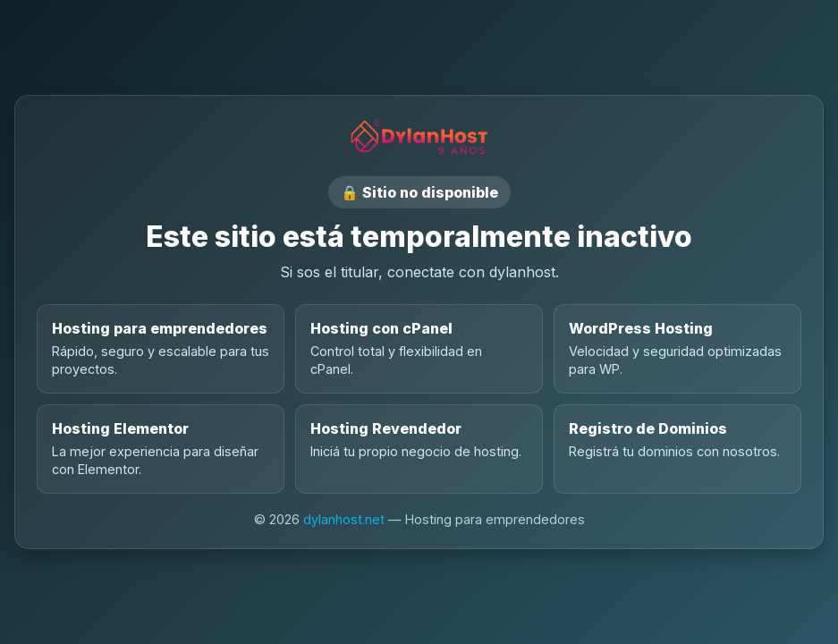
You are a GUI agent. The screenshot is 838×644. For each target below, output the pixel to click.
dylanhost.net (344, 519)
